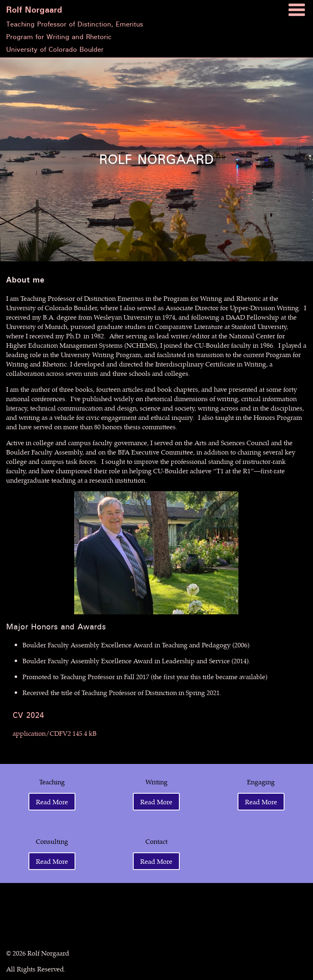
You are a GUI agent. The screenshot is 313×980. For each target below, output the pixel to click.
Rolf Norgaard (34, 10)
